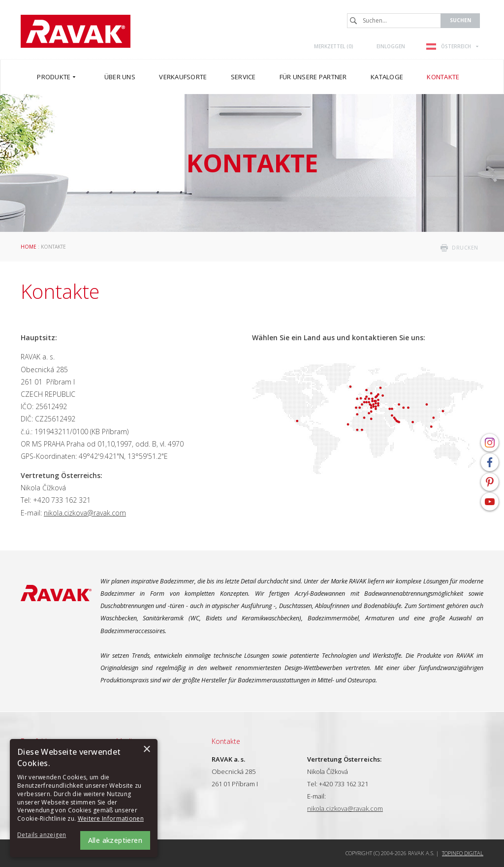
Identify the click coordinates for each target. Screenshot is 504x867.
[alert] (84, 798)
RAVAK (76, 31)
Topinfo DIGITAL (463, 853)
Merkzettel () (334, 46)
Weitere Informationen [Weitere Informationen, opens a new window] (111, 819)
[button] (44, 835)
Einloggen (391, 46)
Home (29, 247)
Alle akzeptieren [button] (115, 840)
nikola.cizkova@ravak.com (85, 513)
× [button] (146, 750)
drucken (465, 248)
